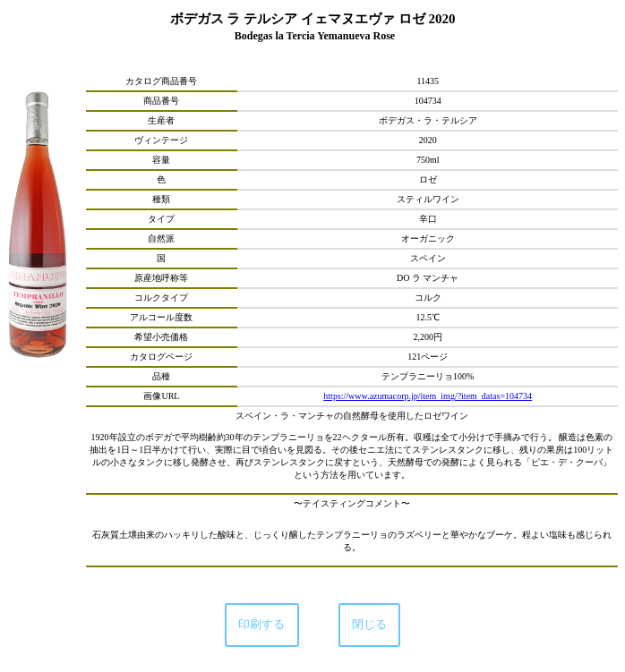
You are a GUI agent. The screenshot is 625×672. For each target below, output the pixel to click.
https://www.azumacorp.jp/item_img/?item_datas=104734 (428, 396)
